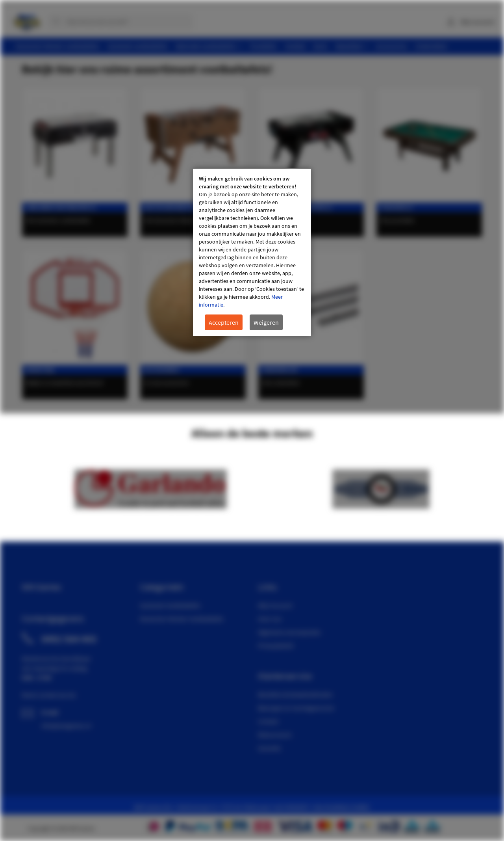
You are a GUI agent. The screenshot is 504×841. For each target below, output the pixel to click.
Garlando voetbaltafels (61, 207)
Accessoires (162, 370)
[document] (252, 252)
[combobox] (120, 22)
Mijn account (477, 22)
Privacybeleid (276, 646)
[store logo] (27, 20)
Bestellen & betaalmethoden (295, 694)
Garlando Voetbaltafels (170, 605)
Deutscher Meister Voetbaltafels (182, 619)
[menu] (255, 46)
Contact (268, 721)
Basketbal (41, 370)
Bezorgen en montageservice (296, 708)
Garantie (269, 748)
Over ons (270, 619)
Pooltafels (397, 207)
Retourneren (275, 735)
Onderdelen (280, 370)
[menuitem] (58, 46)
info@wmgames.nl (66, 726)
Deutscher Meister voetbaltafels (192, 207)
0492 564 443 (69, 639)
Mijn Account (275, 605)
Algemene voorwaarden (289, 632)
